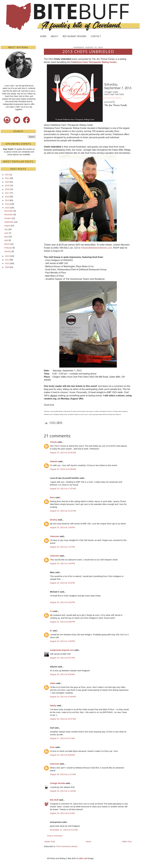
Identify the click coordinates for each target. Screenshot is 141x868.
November (9, 215)
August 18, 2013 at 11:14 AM (63, 774)
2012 (7, 256)
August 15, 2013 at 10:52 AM (63, 452)
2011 (7, 260)
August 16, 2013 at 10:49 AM (63, 697)
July (6, 229)
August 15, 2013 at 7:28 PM (62, 641)
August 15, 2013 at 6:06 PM (62, 622)
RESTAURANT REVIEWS (74, 36)
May (6, 237)
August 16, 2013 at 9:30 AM (62, 674)
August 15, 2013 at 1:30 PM (62, 527)
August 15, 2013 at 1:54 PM (62, 563)
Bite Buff (54, 800)
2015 (7, 200)
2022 (7, 175)
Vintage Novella (57, 783)
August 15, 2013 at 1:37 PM (62, 547)
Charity (53, 442)
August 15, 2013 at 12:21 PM (63, 511)
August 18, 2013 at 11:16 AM (63, 791)
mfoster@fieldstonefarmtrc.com (96, 248)
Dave (52, 497)
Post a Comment (55, 836)
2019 (7, 186)
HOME (43, 36)
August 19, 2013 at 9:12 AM (62, 813)
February (8, 248)
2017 (7, 193)
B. (51, 631)
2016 (7, 197)
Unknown (55, 536)
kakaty (53, 705)
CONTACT (96, 36)
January (8, 251)
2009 (7, 267)
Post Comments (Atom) (67, 846)
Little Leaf (83, 858)
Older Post (127, 841)
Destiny (54, 520)
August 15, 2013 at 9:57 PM (62, 658)
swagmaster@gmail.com (62, 650)
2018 (7, 189)
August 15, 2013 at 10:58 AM (63, 469)
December (9, 211)
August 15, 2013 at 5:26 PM (62, 602)
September (9, 222)
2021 (7, 178)
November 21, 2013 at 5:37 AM (64, 830)
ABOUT (55, 36)
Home (88, 841)
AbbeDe (54, 461)
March (7, 244)
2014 (7, 204)
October (8, 218)
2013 (7, 208)
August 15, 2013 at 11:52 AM (63, 489)
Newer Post (50, 841)
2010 (7, 263)
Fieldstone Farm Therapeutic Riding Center (94, 62)
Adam (53, 683)
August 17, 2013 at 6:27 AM (62, 738)
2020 (7, 182)
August (7, 226)
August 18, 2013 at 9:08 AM (62, 755)
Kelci (52, 747)
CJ (51, 611)
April (6, 240)
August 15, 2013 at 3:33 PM (62, 583)
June (6, 233)
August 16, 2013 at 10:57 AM (63, 719)
